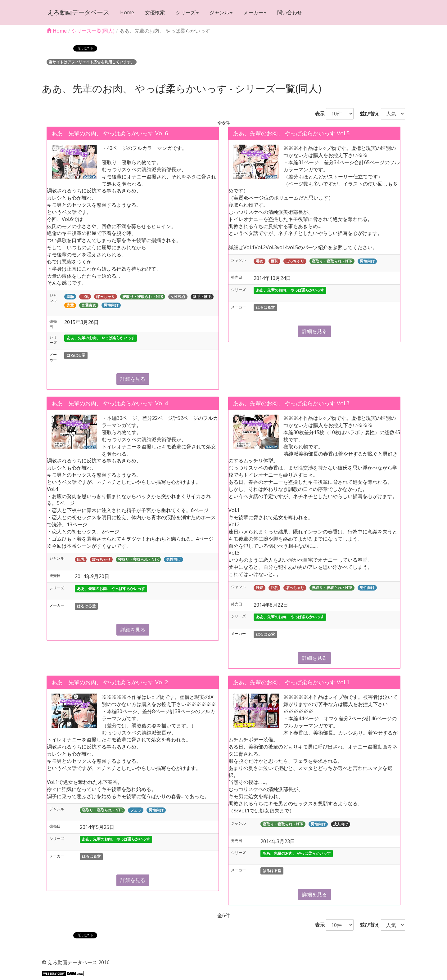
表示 (317, 114)
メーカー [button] (254, 12)
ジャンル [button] (220, 12)
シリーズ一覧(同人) (93, 31)
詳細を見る (133, 379)
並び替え (367, 114)
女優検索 (154, 12)
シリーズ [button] (187, 12)
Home (126, 12)
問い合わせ (289, 12)
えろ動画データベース (78, 12)
